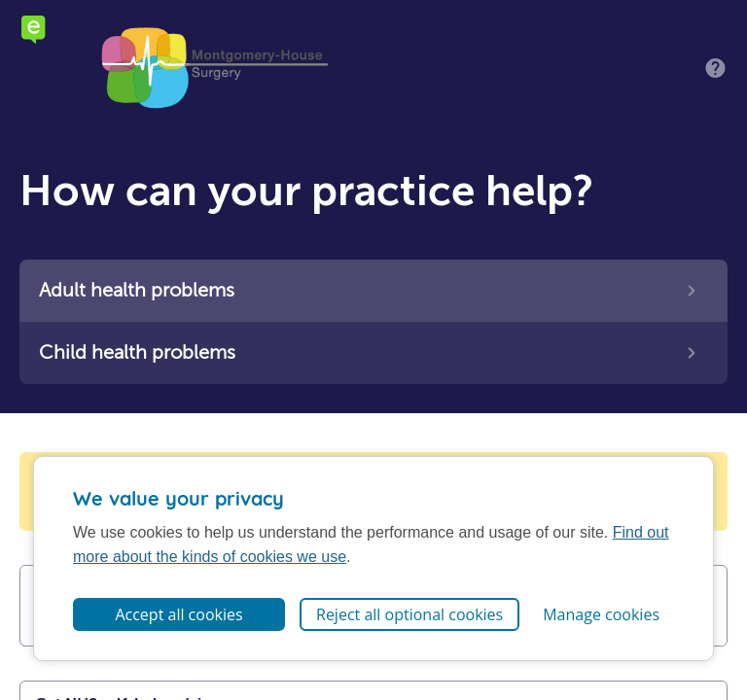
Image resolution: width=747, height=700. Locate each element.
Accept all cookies (178, 614)
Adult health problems (137, 290)
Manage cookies (601, 614)
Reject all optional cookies (409, 614)
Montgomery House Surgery (214, 68)
